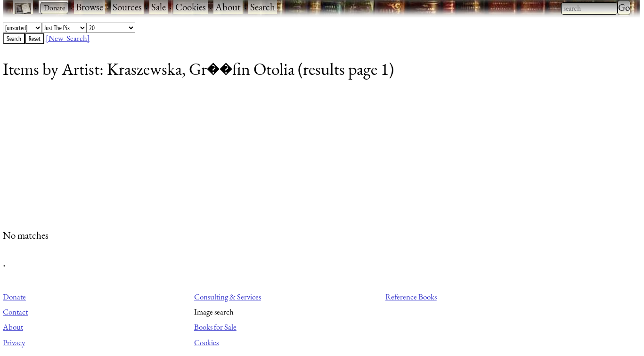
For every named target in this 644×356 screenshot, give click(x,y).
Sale (159, 7)
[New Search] (68, 38)
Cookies (191, 7)
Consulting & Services (228, 297)
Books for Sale (215, 327)
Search (263, 7)
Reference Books (411, 297)
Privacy (14, 342)
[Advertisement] (285, 158)
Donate (14, 297)
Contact (15, 312)
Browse (90, 7)
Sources (127, 7)
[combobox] (589, 8)
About (228, 7)
